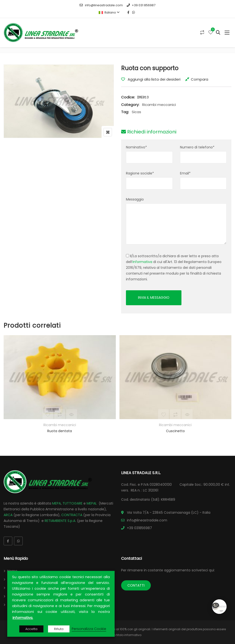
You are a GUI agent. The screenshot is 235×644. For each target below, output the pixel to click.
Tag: (125, 112)
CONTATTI (136, 585)
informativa (142, 262)
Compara (200, 79)
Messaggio (135, 199)
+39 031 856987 (141, 5)
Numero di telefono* (197, 147)
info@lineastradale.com (101, 5)
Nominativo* (136, 147)
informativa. (23, 618)
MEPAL (92, 503)
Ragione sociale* (140, 173)
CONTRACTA (72, 515)
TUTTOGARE (73, 503)
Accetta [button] (31, 629)
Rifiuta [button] (59, 629)
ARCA (8, 515)
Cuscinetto (175, 431)
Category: (130, 105)
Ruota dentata (60, 431)
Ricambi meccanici (159, 105)
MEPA (56, 503)
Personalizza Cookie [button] (89, 629)
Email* (185, 173)
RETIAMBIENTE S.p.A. (60, 521)
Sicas (136, 112)
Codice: (128, 97)
